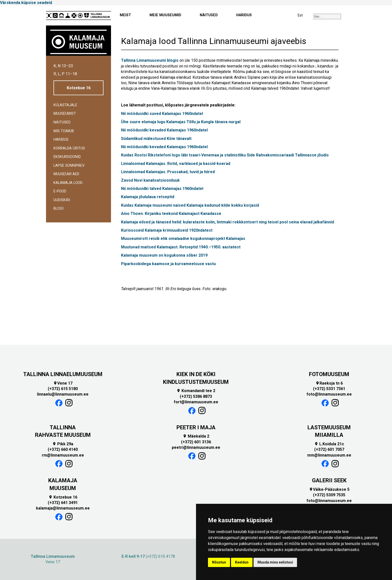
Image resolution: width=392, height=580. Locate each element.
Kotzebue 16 (79, 88)
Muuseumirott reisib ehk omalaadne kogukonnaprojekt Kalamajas (184, 239)
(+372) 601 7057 (329, 449)
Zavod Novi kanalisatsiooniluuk (150, 180)
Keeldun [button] (242, 562)
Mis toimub (64, 131)
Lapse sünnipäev (69, 166)
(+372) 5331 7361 (329, 389)
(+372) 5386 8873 (196, 396)
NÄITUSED (209, 15)
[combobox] (327, 16)
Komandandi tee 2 (196, 391)
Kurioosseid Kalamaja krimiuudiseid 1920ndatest (167, 230)
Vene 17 (63, 383)
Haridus (61, 140)
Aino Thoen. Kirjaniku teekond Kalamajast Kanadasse (172, 214)
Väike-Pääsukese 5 (329, 489)
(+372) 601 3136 (196, 442)
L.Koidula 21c (329, 444)
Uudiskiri (62, 200)
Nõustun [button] (219, 562)
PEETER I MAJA (196, 427)
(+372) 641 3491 (63, 503)
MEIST (125, 15)
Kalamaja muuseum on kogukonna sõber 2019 (164, 255)
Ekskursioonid (67, 157)
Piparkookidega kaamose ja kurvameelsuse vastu (169, 264)
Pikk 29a (63, 444)
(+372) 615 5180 (63, 389)
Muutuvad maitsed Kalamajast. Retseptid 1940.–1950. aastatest (181, 247)
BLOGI (58, 209)
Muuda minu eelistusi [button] (275, 562)
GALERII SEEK (329, 480)
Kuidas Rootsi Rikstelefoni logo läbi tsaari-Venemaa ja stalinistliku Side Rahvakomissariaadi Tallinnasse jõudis (225, 155)
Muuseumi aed (66, 174)
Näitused (62, 122)
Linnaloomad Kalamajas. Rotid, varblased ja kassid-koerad (176, 164)
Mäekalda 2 (196, 436)
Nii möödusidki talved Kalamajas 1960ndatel (162, 189)
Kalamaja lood (68, 183)
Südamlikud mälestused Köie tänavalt (157, 139)
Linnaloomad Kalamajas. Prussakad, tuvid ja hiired (168, 172)
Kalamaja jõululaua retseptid (148, 197)
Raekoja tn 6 (329, 383)
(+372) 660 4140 (63, 449)
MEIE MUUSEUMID (165, 15)
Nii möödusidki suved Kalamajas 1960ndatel (162, 114)
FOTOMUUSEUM (329, 374)
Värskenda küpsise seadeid (26, 3)
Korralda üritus (69, 148)
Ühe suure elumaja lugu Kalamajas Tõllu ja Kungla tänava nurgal (181, 122)
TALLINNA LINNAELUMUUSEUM (63, 374)
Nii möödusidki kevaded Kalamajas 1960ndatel (164, 130)
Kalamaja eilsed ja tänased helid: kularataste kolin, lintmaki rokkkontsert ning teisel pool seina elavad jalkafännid (228, 222)
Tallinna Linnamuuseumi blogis (150, 60)
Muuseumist (65, 114)
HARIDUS (244, 15)
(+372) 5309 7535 (329, 495)
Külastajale (65, 105)
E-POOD (60, 191)
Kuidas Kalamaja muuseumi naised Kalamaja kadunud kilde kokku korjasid (190, 205)
